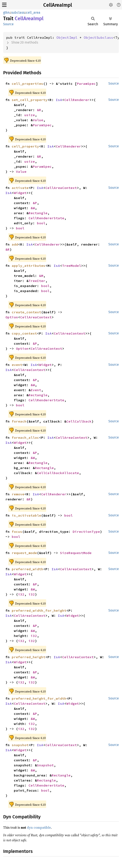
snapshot (20, 745)
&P (35, 203)
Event (36, 390)
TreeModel (72, 266)
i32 (21, 594)
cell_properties (28, 84)
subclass (18, 13)
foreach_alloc (25, 437)
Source (8, 24)
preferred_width (28, 569)
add (15, 244)
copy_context (24, 333)
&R (39, 110)
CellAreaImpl (58, 5)
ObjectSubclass (98, 37)
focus (17, 532)
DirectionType (86, 532)
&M (41, 276)
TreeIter (37, 281)
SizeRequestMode (76, 553)
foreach (19, 421)
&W (33, 208)
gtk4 (6, 13)
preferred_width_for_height (39, 610)
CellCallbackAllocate (58, 473)
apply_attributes (29, 266)
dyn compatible (39, 827)
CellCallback (79, 421)
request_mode (24, 553)
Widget (20, 193)
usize (30, 115)
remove (18, 494)
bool (41, 223)
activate (20, 188)
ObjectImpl (67, 37)
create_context (26, 312)
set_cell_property (30, 100)
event (17, 365)
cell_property (25, 146)
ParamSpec (86, 84)
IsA (59, 100)
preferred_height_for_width (39, 698)
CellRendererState (46, 218)
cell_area (33, 13)
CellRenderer (77, 100)
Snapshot (45, 765)
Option (12, 317)
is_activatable (26, 515)
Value (38, 120)
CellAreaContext (61, 188)
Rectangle (38, 213)
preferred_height (29, 657)
